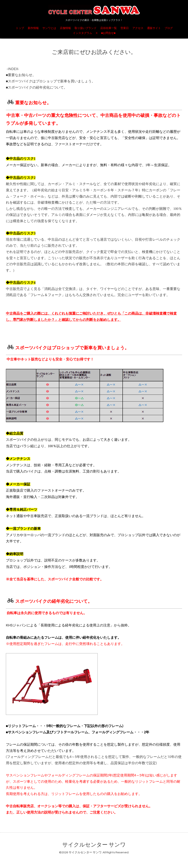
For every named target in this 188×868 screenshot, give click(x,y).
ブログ (169, 28)
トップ (20, 28)
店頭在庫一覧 (109, 28)
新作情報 (33, 28)
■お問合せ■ (108, 33)
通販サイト (154, 28)
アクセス (138, 28)
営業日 (125, 28)
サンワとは (49, 28)
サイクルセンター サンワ (94, 845)
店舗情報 (65, 28)
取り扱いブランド (86, 28)
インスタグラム (83, 33)
